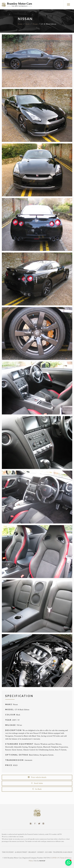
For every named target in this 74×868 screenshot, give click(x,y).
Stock (28, 24)
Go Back (37, 789)
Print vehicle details (37, 777)
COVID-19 (55, 858)
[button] (68, 862)
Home (20, 24)
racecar (42, 861)
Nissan (35, 24)
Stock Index (37, 783)
